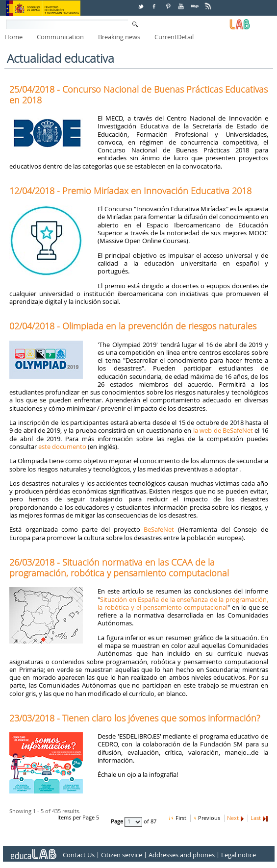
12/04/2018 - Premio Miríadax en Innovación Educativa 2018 (130, 191)
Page (118, 821)
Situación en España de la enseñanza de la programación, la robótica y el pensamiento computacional (183, 603)
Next (233, 818)
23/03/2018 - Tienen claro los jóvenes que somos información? (135, 718)
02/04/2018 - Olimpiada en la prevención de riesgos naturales (133, 326)
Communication (60, 37)
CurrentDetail (174, 37)
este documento (62, 446)
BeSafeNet (159, 529)
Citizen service (122, 855)
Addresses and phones (182, 855)
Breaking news (119, 37)
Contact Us (79, 855)
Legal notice (239, 855)
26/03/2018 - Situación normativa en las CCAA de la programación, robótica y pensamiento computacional (119, 568)
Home (13, 37)
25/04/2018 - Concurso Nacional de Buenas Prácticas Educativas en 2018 (138, 95)
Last (256, 818)
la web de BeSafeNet (223, 430)
